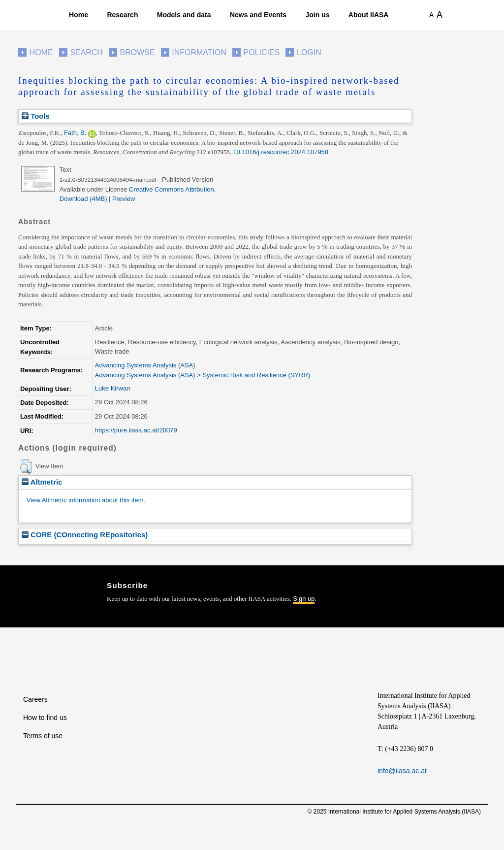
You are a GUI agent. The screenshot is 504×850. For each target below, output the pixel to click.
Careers (35, 699)
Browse (137, 52)
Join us (317, 15)
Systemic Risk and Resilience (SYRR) (256, 375)
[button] (26, 466)
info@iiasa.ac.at (402, 771)
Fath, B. (75, 133)
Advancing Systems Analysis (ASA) (145, 365)
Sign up (304, 599)
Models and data (184, 15)
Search (86, 52)
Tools (36, 116)
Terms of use (43, 736)
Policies (262, 52)
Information (199, 52)
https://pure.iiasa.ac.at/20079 (136, 430)
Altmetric (42, 482)
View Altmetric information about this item (85, 500)
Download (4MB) (83, 199)
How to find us (45, 718)
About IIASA (369, 15)
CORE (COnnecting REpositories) (85, 535)
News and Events (258, 15)
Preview (124, 199)
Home (79, 15)
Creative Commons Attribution (172, 189)
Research (122, 15)
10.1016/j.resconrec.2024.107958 (281, 152)
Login (309, 52)
